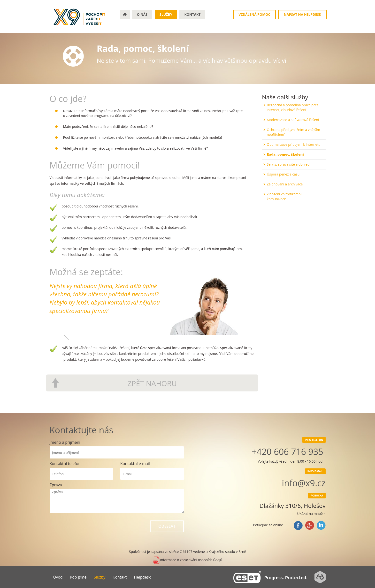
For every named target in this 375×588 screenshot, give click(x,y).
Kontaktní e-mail (135, 464)
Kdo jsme (78, 577)
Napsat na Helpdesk (302, 14)
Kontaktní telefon (65, 464)
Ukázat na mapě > (311, 514)
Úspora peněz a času (283, 174)
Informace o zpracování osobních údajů (187, 560)
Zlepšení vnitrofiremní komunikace (284, 196)
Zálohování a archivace (285, 184)
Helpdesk (142, 577)
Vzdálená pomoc (255, 14)
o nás (142, 14)
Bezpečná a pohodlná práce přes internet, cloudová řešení (293, 107)
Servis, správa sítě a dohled (288, 164)
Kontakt (192, 14)
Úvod (58, 577)
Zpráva (56, 485)
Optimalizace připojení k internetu (294, 144)
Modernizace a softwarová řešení (293, 120)
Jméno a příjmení (65, 442)
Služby (166, 14)
